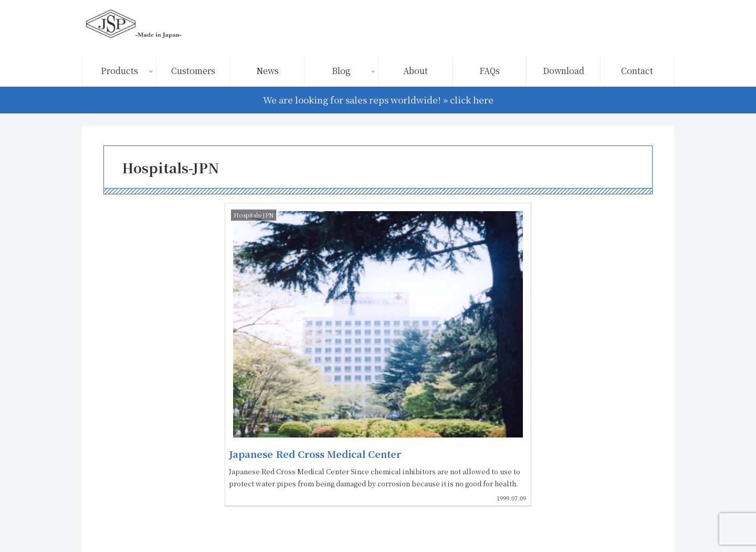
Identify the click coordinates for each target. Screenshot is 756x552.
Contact (650, 519)
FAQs (615, 519)
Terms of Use (506, 519)
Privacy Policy (568, 519)
